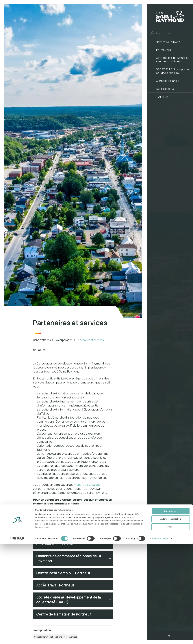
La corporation (64, 340)
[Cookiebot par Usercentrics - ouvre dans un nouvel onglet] (17, 639)
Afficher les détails (159, 639)
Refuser (171, 627)
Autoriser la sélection (171, 619)
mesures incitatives (87, 485)
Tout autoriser (171, 611)
